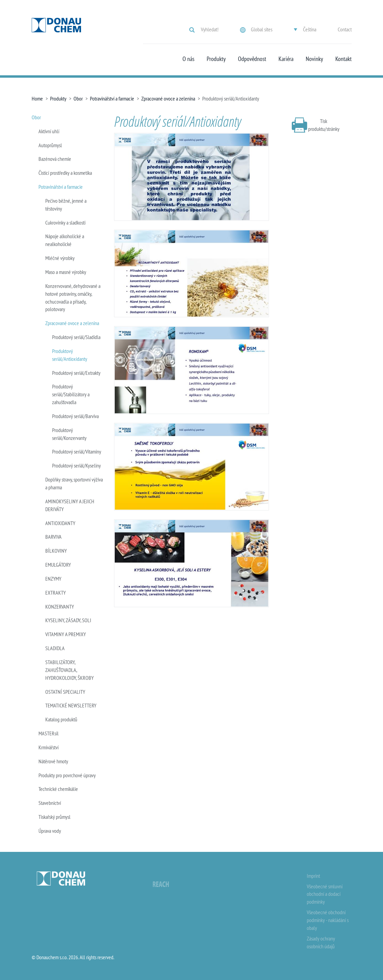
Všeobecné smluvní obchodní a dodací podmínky (325, 894)
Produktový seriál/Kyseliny (76, 465)
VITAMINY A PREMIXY (66, 634)
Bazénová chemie (55, 159)
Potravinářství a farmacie (112, 98)
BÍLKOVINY (56, 551)
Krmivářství (49, 747)
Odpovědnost (252, 59)
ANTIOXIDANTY (60, 523)
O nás (188, 59)
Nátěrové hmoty (53, 761)
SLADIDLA (55, 648)
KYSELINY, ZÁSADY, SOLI (68, 620)
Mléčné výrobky (60, 258)
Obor (78, 98)
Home (37, 98)
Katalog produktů (61, 719)
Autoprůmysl (50, 145)
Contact (345, 29)
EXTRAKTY (55, 593)
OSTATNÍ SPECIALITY (65, 692)
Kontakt (344, 59)
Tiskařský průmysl (54, 817)
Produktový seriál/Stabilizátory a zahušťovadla (71, 394)
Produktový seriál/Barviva (75, 416)
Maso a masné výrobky (66, 272)
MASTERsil (49, 733)
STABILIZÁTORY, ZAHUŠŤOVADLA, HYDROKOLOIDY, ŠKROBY (69, 670)
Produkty (216, 59)
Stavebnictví (50, 803)
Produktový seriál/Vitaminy (77, 451)
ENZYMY (53, 579)
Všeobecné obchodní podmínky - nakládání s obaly (328, 920)
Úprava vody (50, 831)
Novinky (314, 59)
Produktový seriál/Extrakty (76, 373)
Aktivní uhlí (49, 131)
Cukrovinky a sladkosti (65, 223)
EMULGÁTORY (58, 565)
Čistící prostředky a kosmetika (65, 173)
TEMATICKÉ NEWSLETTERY (71, 705)
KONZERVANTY (60, 607)
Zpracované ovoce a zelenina (168, 98)
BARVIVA (53, 537)
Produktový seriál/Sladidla (76, 337)
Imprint (313, 876)
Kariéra (286, 59)
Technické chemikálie (58, 789)
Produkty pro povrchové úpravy (67, 775)
